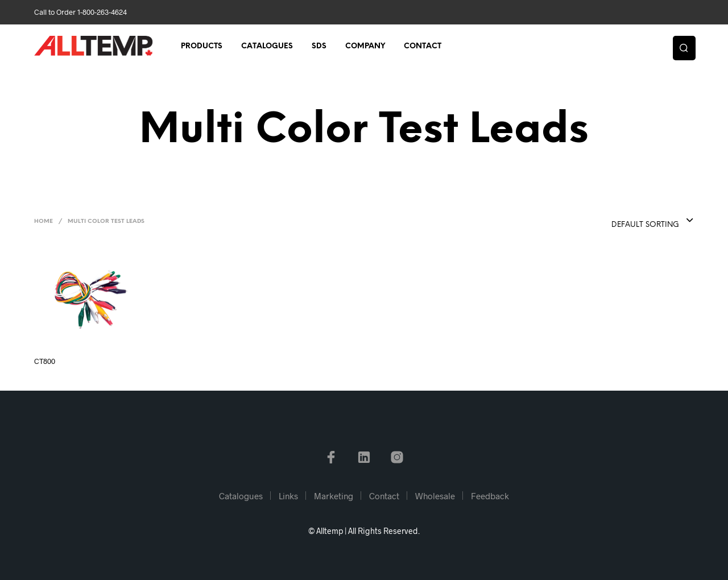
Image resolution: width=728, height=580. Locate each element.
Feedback (490, 496)
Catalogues (267, 46)
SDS (319, 46)
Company (365, 46)
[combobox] (630, 221)
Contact (423, 46)
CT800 (45, 361)
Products (202, 46)
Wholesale (435, 496)
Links (288, 496)
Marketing (334, 496)
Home (44, 221)
